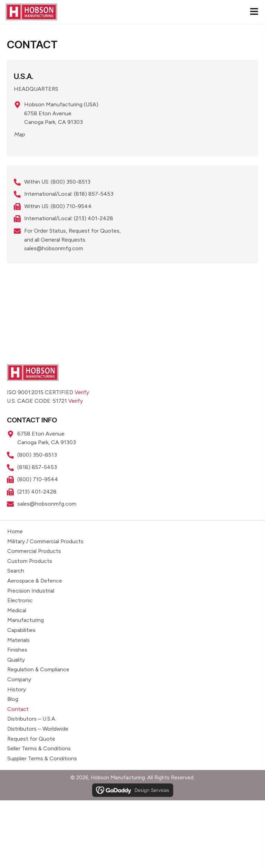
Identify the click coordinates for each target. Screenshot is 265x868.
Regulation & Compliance (38, 669)
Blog (13, 699)
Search (16, 571)
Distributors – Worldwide (38, 729)
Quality (16, 660)
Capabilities (21, 630)
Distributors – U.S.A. (32, 719)
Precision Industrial (31, 591)
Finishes (17, 650)
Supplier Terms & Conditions (42, 758)
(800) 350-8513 (71, 182)
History (17, 689)
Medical (17, 610)
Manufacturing (26, 620)
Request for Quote (31, 739)
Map (19, 134)
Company (19, 679)
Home (15, 531)
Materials (18, 640)
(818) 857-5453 (94, 194)
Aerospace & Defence (35, 581)
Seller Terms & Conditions (39, 748)
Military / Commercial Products (45, 541)
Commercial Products (34, 551)
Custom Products (30, 561)
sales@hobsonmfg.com (54, 248)
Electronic (20, 600)
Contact (18, 709)
